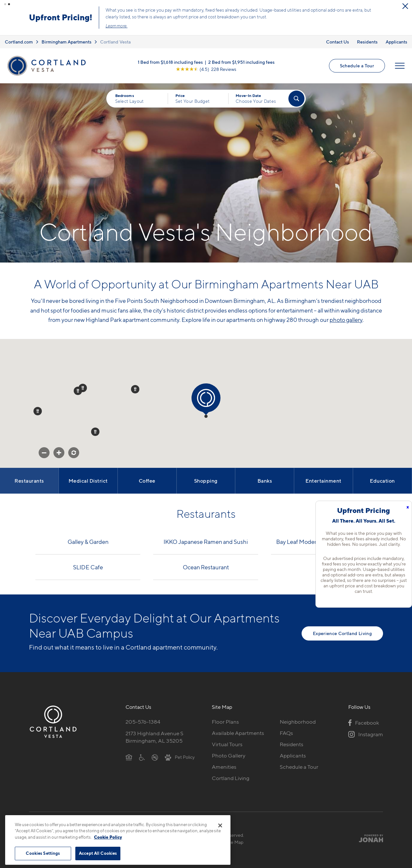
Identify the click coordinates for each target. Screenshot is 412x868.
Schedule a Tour (357, 65)
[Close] (220, 825)
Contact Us (337, 41)
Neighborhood (298, 721)
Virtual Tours (227, 743)
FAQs (286, 732)
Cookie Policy (108, 837)
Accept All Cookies (98, 853)
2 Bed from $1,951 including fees (241, 61)
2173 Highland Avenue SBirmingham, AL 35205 (154, 736)
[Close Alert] (75, 8)
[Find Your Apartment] (296, 98)
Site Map (234, 841)
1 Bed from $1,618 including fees (170, 61)
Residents (367, 41)
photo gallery (346, 319)
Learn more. (198, 25)
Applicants (396, 41)
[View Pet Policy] (180, 756)
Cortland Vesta (115, 41)
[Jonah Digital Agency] (368, 837)
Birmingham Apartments (66, 41)
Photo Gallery (229, 755)
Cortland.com (19, 41)
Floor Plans (225, 721)
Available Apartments (238, 732)
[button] (5, 4)
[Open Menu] (400, 65)
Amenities (224, 766)
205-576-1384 (143, 721)
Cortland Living (231, 777)
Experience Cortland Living (342, 632)
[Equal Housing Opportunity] (129, 756)
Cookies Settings (43, 853)
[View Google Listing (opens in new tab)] (206, 68)
